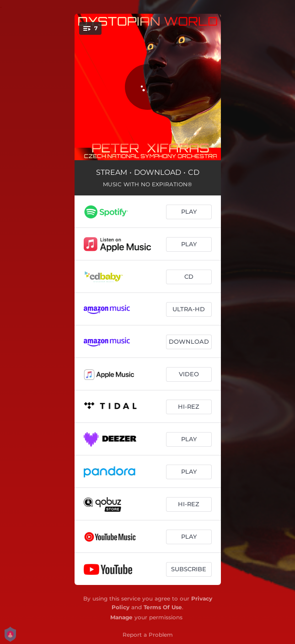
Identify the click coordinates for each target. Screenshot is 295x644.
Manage (121, 617)
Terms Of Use (163, 607)
